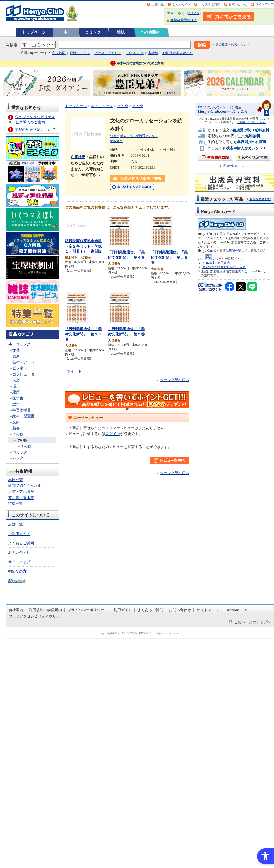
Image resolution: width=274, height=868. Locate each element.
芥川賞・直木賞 (21, 498)
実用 (16, 356)
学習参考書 (22, 410)
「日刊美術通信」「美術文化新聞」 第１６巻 (169, 257)
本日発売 (16, 480)
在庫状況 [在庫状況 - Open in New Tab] (78, 157)
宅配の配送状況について (35, 130)
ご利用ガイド (181, 4)
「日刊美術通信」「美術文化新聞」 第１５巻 (83, 334)
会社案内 (16, 610)
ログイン (194, 13)
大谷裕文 (116, 141)
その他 (18, 434)
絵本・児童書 (23, 416)
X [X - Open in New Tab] (246, 610)
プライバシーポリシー (86, 610)
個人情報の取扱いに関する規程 (224, 267)
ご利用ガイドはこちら (251, 122)
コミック (93, 32)
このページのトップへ (253, 622)
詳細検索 (222, 45)
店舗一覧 (158, 4)
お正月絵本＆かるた (178, 53)
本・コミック (19, 344)
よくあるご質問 (209, 4)
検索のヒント (240, 45)
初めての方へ (19, 571)
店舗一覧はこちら (235, 166)
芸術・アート (23, 362)
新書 (16, 428)
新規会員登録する (184, 20)
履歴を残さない (260, 199)
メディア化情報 (21, 492)
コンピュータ (23, 374)
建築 (16, 392)
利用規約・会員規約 (45, 610)
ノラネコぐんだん (108, 53)
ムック (18, 458)
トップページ (34, 32)
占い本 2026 (135, 53)
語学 (16, 404)
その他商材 (150, 32)
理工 (16, 386)
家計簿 (153, 53)
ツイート (74, 371)
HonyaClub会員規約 (216, 263)
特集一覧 (16, 504)
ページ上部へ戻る (175, 380)
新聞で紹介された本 (25, 486)
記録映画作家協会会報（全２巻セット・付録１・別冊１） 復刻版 (83, 246)
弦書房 (115, 136)
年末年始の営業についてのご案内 (140, 63)
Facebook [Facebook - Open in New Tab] (232, 610)
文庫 (16, 422)
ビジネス (20, 368)
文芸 (16, 350)
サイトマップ (265, 4)
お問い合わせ (238, 4)
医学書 (18, 398)
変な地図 (59, 53)
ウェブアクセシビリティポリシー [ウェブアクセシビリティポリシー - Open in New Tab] (36, 616)
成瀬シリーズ (80, 53)
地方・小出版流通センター (139, 136)
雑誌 (121, 32)
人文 (16, 380)
